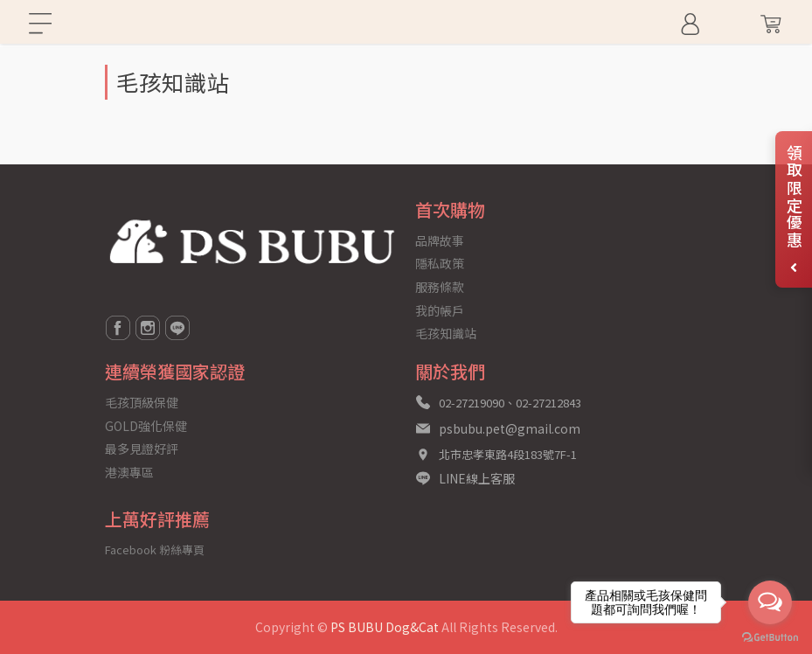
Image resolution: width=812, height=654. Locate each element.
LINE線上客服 (477, 478)
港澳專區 (129, 472)
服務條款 (440, 287)
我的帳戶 (440, 310)
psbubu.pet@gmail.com (510, 428)
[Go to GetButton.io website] (770, 636)
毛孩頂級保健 (142, 402)
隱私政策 (440, 263)
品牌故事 (440, 240)
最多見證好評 (142, 449)
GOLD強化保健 (146, 426)
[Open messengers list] (770, 602)
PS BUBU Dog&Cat (385, 627)
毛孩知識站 (446, 333)
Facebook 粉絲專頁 (155, 550)
